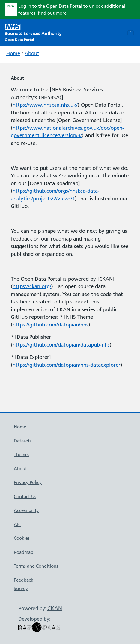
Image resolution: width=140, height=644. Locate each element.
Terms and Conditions (36, 566)
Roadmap (24, 552)
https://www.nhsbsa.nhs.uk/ (45, 105)
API (17, 524)
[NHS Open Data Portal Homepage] (33, 32)
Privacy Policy (28, 482)
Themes (22, 455)
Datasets (23, 441)
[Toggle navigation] (131, 33)
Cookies (22, 538)
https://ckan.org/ (32, 286)
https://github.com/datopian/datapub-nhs (61, 345)
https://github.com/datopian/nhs (51, 325)
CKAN (55, 608)
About (32, 53)
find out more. (53, 13)
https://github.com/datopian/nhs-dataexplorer (67, 365)
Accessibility (26, 510)
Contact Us (25, 496)
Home (13, 53)
